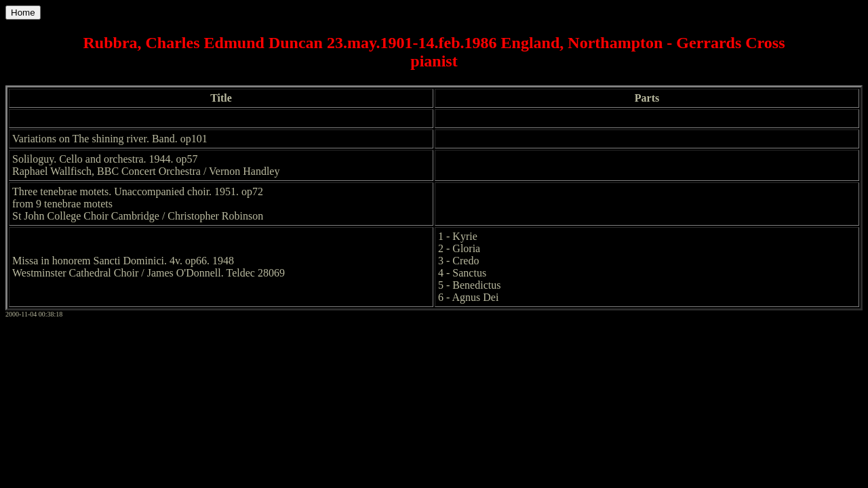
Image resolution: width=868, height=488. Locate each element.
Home (23, 13)
